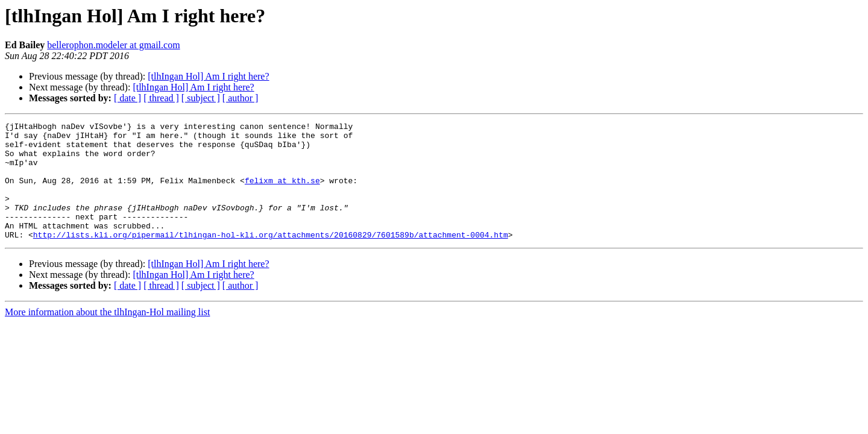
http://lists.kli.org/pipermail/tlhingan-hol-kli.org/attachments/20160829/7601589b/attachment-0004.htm (271, 258)
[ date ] (127, 98)
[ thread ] (161, 98)
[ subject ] (201, 98)
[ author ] (241, 98)
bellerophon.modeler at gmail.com (113, 45)
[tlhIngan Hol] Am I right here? (208, 76)
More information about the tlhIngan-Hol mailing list (107, 335)
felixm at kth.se (282, 193)
